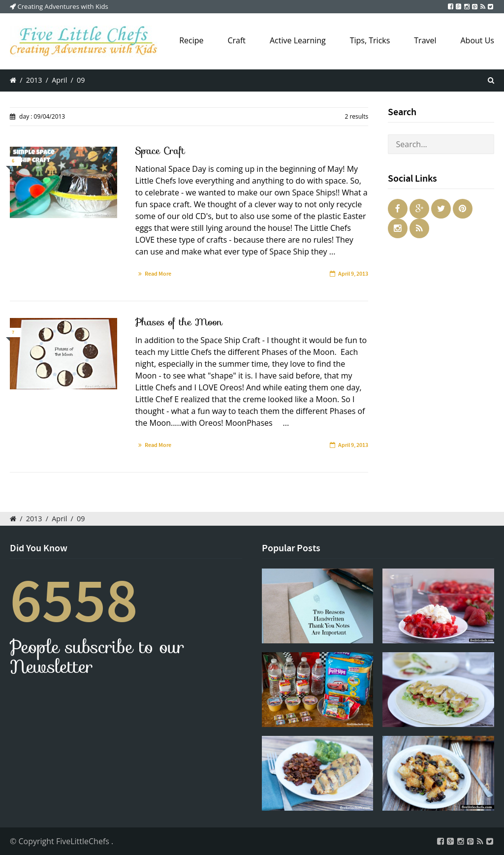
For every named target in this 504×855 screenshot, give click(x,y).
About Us (478, 40)
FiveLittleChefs (84, 841)
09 (81, 80)
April (59, 80)
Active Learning (298, 40)
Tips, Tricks (370, 40)
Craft (236, 40)
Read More (158, 274)
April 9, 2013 (353, 274)
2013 (34, 80)
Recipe (191, 40)
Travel (425, 40)
